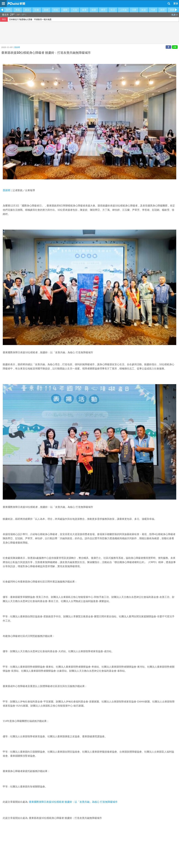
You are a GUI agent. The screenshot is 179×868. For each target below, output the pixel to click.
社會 (37, 10)
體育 (103, 10)
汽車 (153, 10)
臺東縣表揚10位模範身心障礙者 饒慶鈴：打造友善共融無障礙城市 (65, 818)
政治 (27, 10)
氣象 (175, 15)
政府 (163, 10)
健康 (84, 10)
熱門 (8, 10)
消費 (134, 10)
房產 (172, 10)
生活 (113, 10)
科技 (56, 10)
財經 (46, 10)
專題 (18, 10)
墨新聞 (17, 47)
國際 (65, 10)
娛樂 (94, 10)
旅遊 (144, 10)
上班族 (123, 10)
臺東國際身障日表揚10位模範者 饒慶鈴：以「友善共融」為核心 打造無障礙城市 (73, 802)
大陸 (75, 10)
